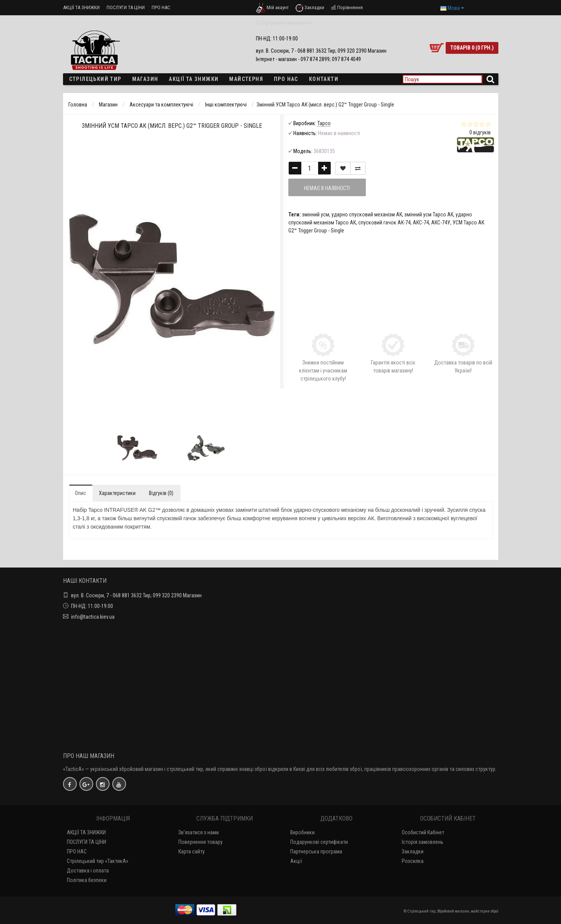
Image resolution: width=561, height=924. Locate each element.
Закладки (413, 851)
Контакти (324, 79)
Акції (296, 861)
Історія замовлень (423, 842)
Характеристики (117, 493)
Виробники (302, 832)
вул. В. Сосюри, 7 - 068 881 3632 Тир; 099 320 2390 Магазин (136, 595)
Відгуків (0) (161, 493)
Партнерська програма (316, 851)
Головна (78, 105)
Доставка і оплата (88, 871)
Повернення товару (200, 842)
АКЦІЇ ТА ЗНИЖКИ (81, 7)
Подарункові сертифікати (319, 842)
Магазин (145, 79)
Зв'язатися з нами (199, 832)
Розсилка (413, 861)
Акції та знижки (194, 79)
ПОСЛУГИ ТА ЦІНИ (126, 7)
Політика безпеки (87, 880)
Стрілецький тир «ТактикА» (98, 861)
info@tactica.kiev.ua (93, 617)
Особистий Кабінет (423, 832)
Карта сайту (192, 851)
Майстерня (246, 79)
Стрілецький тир (95, 79)
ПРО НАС (161, 7)
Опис (80, 493)
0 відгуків (480, 132)
